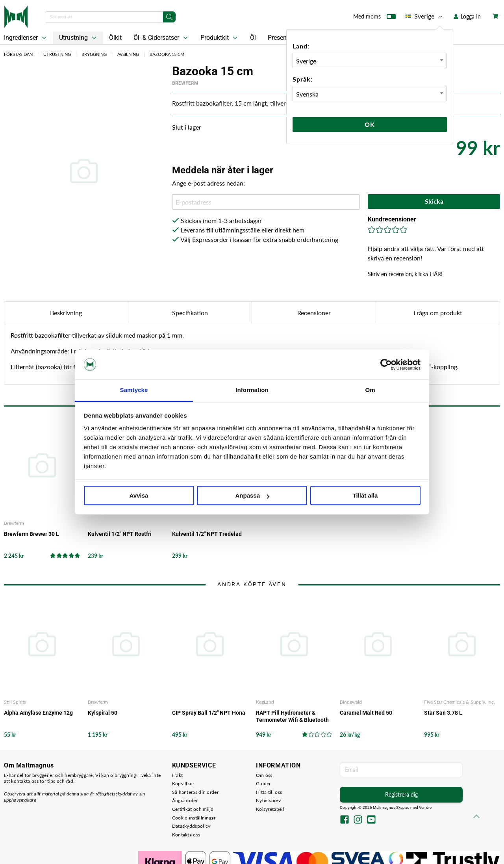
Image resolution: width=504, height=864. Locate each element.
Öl (253, 38)
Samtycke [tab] (134, 390)
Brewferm (185, 83)
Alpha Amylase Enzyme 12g (38, 713)
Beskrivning (66, 313)
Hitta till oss (269, 792)
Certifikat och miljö (193, 809)
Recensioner (314, 313)
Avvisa (139, 496)
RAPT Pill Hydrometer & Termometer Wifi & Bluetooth (292, 716)
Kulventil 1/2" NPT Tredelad (207, 534)
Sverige (425, 16)
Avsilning (128, 54)
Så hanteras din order (195, 792)
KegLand (265, 702)
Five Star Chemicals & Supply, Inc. (460, 702)
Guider (263, 783)
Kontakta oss (186, 835)
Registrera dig (401, 794)
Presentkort (283, 38)
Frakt (178, 775)
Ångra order (185, 800)
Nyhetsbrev (268, 800)
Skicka (434, 201)
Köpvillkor (183, 783)
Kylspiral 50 (103, 713)
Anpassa (252, 496)
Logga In (467, 16)
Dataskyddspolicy (191, 826)
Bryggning (94, 54)
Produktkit (220, 38)
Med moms (374, 18)
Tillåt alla (365, 496)
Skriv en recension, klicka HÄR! (405, 274)
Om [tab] (370, 390)
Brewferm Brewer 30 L (31, 534)
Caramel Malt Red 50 (366, 713)
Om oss (264, 775)
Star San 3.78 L (443, 713)
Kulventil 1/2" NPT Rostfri (120, 534)
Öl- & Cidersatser (161, 38)
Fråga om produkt (438, 313)
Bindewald (351, 702)
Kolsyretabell (270, 809)
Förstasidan (18, 54)
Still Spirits (15, 702)
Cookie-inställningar (194, 818)
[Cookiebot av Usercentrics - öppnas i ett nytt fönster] (386, 364)
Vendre (425, 807)
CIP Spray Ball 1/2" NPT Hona (209, 713)
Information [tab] (252, 390)
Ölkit (115, 38)
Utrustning (79, 38)
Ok (370, 124)
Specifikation (190, 313)
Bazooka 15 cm (167, 54)
